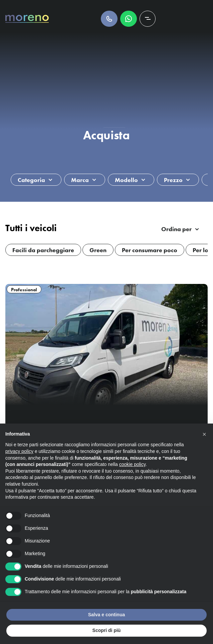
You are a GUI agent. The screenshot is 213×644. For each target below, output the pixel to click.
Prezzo (173, 180)
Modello (126, 180)
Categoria (31, 180)
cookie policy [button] (132, 464)
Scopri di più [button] (107, 630)
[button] (204, 434)
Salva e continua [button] (106, 615)
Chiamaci (109, 19)
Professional (24, 290)
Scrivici (129, 19)
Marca (80, 180)
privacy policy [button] (19, 451)
